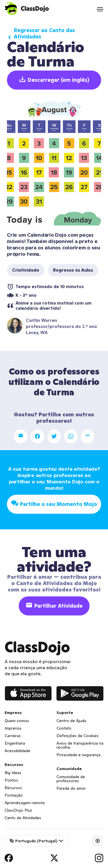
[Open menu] (100, 9)
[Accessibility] (98, 841)
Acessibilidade (17, 751)
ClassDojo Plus (18, 810)
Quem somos (17, 721)
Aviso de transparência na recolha (80, 745)
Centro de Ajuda (71, 721)
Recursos (13, 788)
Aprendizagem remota (25, 803)
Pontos (11, 780)
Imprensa (13, 728)
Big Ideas (13, 773)
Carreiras (13, 736)
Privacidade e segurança (78, 755)
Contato (64, 728)
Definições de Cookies (77, 736)
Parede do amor (71, 788)
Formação (14, 795)
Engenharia (15, 743)
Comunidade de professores (71, 779)
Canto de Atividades (23, 818)
